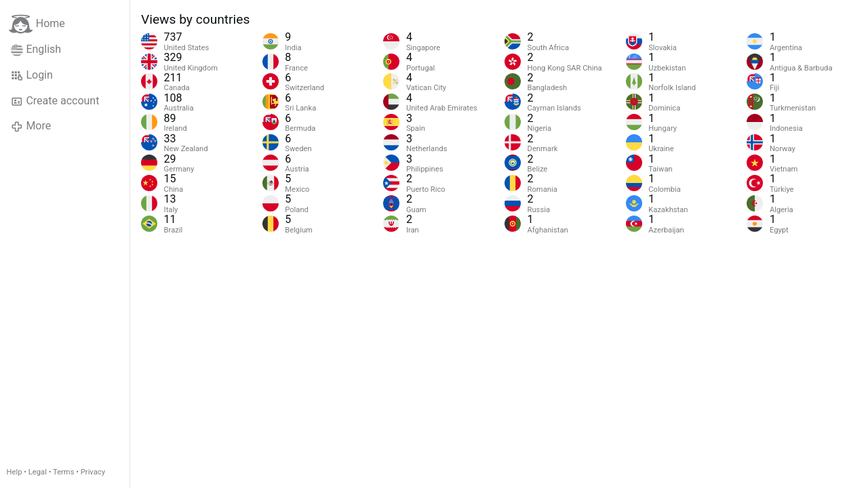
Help (15, 472)
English (36, 49)
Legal (38, 472)
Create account (55, 101)
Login (32, 75)
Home (37, 24)
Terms (63, 472)
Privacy (93, 472)
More (31, 126)
